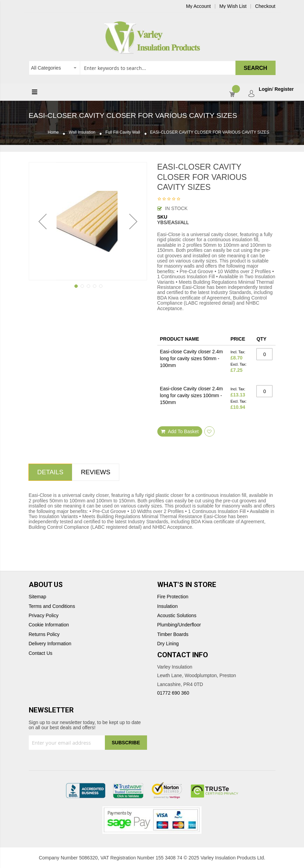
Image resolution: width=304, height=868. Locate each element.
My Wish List (233, 6)
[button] (42, 221)
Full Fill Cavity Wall (123, 132)
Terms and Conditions (52, 606)
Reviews (96, 472)
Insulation (168, 606)
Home (53, 132)
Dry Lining (168, 644)
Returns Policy (44, 634)
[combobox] (152, 68)
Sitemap (38, 597)
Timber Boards (173, 634)
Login (265, 89)
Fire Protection (173, 597)
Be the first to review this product (169, 199)
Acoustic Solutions (177, 616)
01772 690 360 (173, 693)
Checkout (265, 6)
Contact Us (41, 653)
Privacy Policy (44, 616)
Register (284, 89)
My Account (198, 6)
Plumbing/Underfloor (179, 625)
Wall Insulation (82, 132)
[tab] (50, 472)
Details (50, 472)
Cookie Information (49, 625)
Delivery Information (50, 644)
